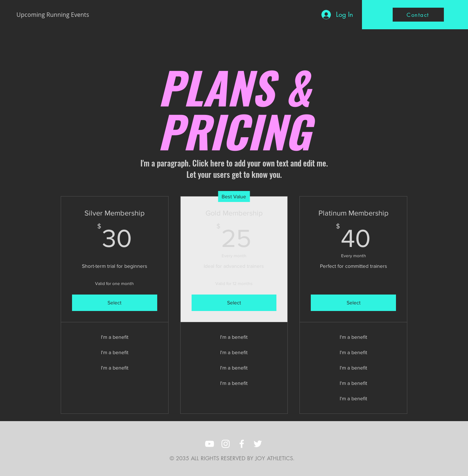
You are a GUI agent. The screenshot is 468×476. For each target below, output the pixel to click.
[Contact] (418, 15)
